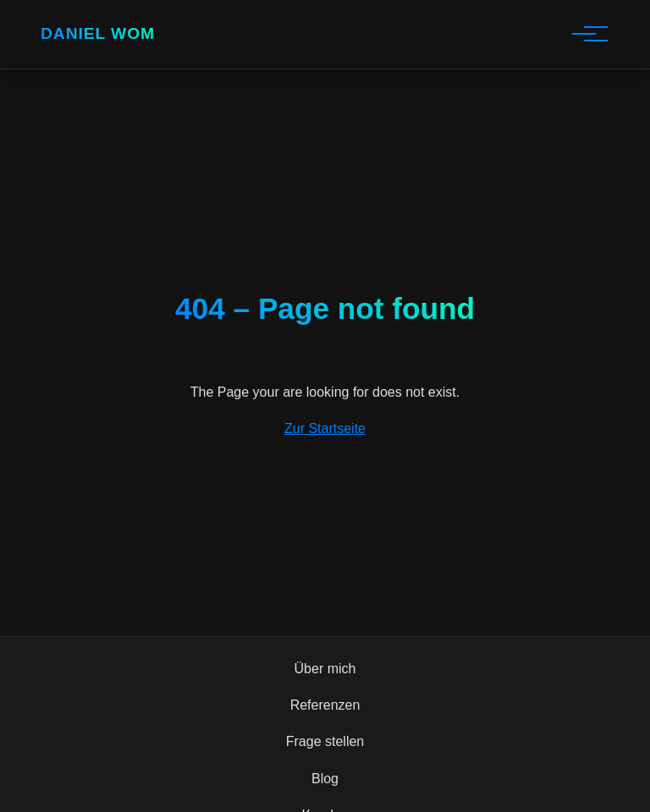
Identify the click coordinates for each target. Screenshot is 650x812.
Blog (325, 779)
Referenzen (325, 705)
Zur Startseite (325, 428)
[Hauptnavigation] (584, 34)
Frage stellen (325, 741)
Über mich (325, 669)
